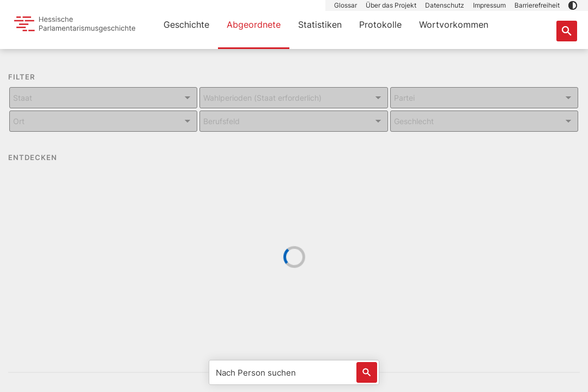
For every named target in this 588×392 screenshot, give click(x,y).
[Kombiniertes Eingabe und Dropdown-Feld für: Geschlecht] (484, 121)
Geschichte (186, 24)
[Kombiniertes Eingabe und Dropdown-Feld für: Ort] (103, 121)
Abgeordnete (254, 24)
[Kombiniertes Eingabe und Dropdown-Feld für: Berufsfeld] (293, 121)
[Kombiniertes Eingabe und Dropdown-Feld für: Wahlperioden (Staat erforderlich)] (293, 98)
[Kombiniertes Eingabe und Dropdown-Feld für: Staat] (103, 98)
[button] (573, 5)
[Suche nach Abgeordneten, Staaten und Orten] (567, 31)
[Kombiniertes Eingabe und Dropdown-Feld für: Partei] (484, 98)
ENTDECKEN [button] (40, 158)
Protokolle (380, 24)
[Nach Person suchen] (294, 372)
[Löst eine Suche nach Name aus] (367, 372)
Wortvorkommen (454, 24)
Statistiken (320, 24)
